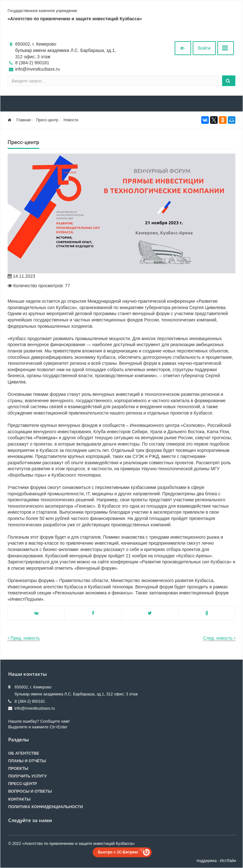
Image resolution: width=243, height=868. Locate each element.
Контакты (19, 799)
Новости (71, 120)
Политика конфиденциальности (46, 807)
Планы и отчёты (27, 761)
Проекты (18, 769)
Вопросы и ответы (30, 791)
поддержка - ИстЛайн (216, 861)
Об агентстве (24, 753)
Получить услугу (28, 776)
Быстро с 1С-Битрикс (118, 852)
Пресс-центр (47, 120)
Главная (24, 120)
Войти (204, 48)
